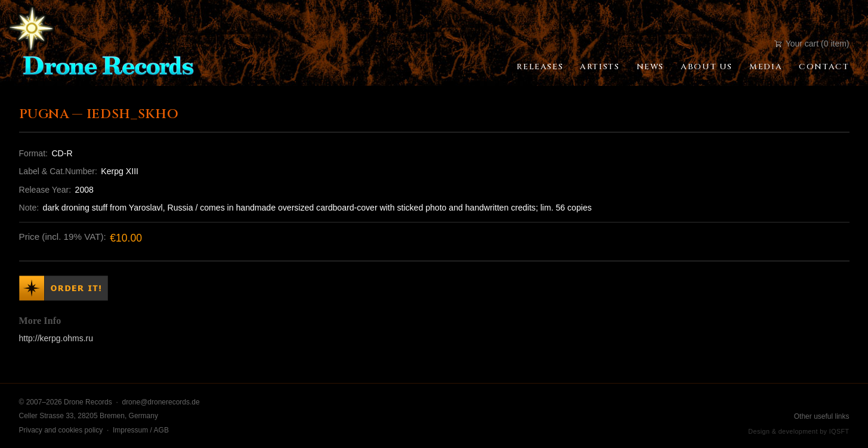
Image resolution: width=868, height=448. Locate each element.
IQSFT (839, 431)
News (650, 67)
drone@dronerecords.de (160, 402)
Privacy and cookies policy (61, 430)
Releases (540, 67)
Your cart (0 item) (812, 44)
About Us (707, 67)
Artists (600, 67)
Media (766, 67)
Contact (824, 67)
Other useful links (822, 416)
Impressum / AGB (141, 430)
